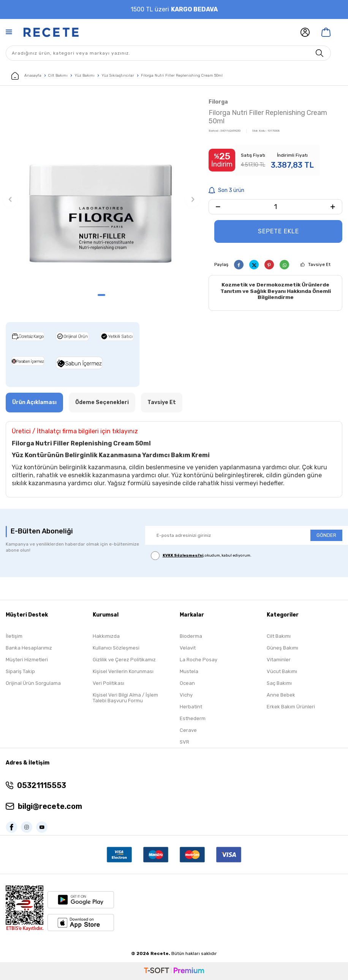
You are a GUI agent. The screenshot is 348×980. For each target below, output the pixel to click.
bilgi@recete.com (50, 807)
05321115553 (42, 786)
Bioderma (191, 636)
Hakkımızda (106, 636)
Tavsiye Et (319, 264)
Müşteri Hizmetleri (27, 660)
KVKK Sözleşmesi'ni (183, 555)
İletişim (14, 636)
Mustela (189, 671)
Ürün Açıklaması (34, 402)
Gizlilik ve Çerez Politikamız (124, 660)
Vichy (186, 695)
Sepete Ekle (278, 231)
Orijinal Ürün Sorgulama (33, 683)
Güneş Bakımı (282, 648)
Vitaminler (279, 660)
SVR (184, 742)
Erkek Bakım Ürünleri (291, 707)
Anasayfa (26, 76)
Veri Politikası (108, 683)
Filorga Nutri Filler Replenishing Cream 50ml (182, 76)
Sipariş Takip (20, 671)
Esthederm (193, 718)
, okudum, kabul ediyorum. (201, 556)
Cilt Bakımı (58, 76)
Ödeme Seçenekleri (102, 402)
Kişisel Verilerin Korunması (123, 671)
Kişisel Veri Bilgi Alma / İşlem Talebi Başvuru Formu (125, 698)
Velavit (188, 648)
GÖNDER (326, 536)
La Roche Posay (199, 660)
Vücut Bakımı (282, 671)
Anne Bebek (281, 695)
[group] (101, 193)
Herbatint (191, 707)
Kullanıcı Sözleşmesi (116, 648)
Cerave (188, 730)
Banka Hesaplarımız (29, 648)
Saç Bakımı (279, 683)
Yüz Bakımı (85, 76)
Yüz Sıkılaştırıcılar (118, 76)
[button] (101, 295)
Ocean (187, 683)
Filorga (218, 102)
